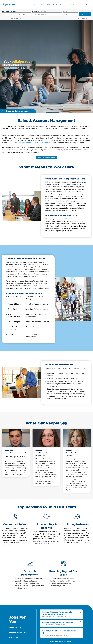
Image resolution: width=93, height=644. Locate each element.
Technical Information (80, 638)
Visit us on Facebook (63, 627)
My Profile (5, 18)
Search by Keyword (9, 11)
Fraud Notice (24, 641)
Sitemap (33, 641)
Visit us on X (19, 627)
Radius (65, 11)
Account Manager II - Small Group (57, 530)
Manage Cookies (58, 641)
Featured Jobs (15, 535)
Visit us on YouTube (52, 627)
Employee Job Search (83, 18)
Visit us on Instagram (74, 627)
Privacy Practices (55, 638)
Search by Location (39, 11)
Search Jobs (85, 14)
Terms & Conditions (42, 638)
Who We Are (37, 5)
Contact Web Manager (44, 641)
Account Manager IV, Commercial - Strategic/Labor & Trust (58, 521)
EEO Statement (67, 638)
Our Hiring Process (72, 5)
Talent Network (86, 5)
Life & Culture (48, 5)
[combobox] (47, 14)
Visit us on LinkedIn (41, 627)
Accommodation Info (27, 638)
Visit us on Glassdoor (30, 627)
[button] (80, 519)
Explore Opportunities (47, 65)
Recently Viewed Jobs (18, 540)
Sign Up (50, 597)
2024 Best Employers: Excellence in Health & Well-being (31, 50)
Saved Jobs (16, 18)
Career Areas (60, 5)
